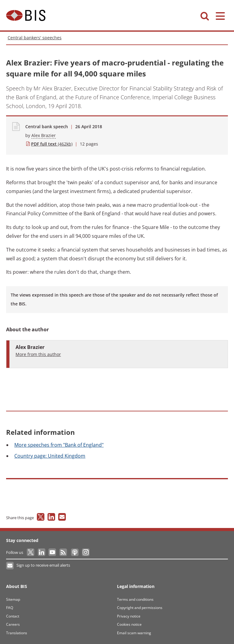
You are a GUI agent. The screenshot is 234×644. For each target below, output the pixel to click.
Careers (13, 624)
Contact (13, 616)
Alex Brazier (44, 135)
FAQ (10, 608)
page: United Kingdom (50, 456)
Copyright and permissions (140, 608)
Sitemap (13, 599)
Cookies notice (129, 624)
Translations (17, 633)
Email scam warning (134, 633)
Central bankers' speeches (35, 38)
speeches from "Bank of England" (59, 445)
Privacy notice (129, 616)
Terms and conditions (135, 599)
